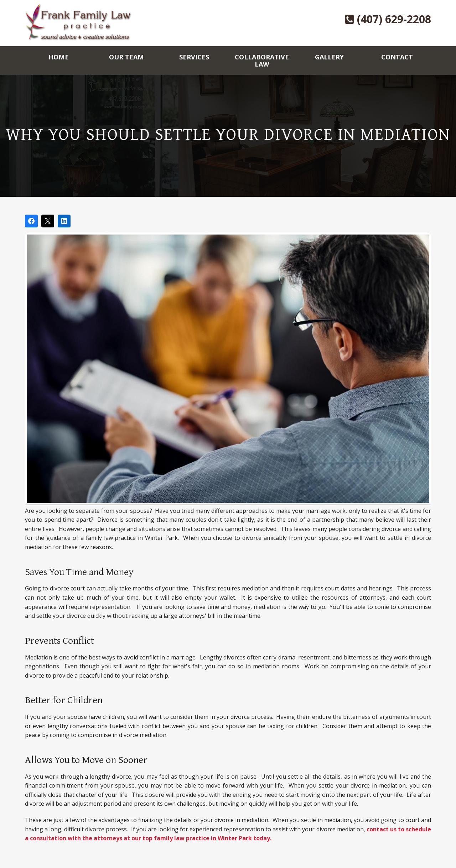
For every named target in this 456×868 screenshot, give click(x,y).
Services (194, 57)
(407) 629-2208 (388, 19)
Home (59, 57)
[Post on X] (48, 221)
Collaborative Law (262, 61)
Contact (397, 57)
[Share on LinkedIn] (64, 221)
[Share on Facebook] (31, 221)
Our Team (126, 57)
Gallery (329, 57)
